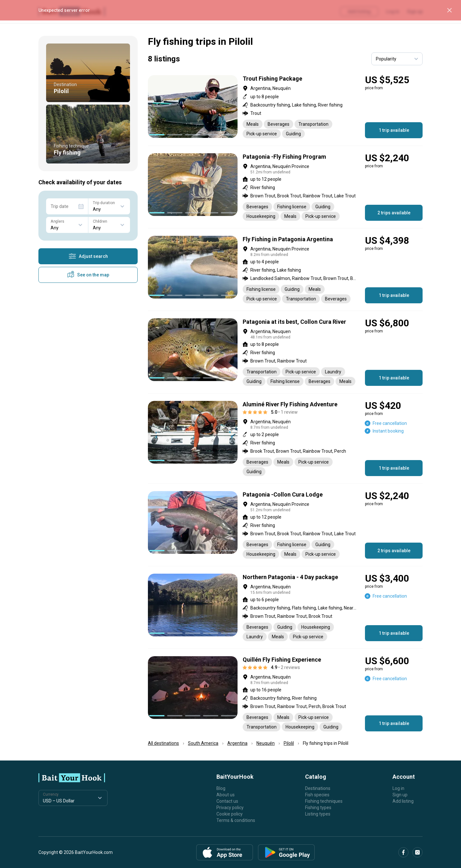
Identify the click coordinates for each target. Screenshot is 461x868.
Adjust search (88, 256)
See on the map (88, 275)
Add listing (403, 801)
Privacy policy (230, 808)
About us (226, 795)
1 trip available (394, 130)
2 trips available (394, 213)
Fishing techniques (324, 801)
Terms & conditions (236, 820)
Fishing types (318, 808)
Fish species (317, 795)
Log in (398, 788)
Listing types (318, 814)
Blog (221, 788)
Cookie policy (230, 814)
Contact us (227, 801)
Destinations (318, 788)
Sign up (400, 795)
